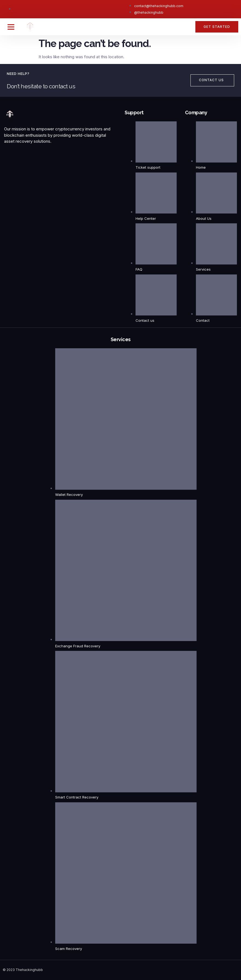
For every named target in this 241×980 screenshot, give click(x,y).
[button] (11, 27)
